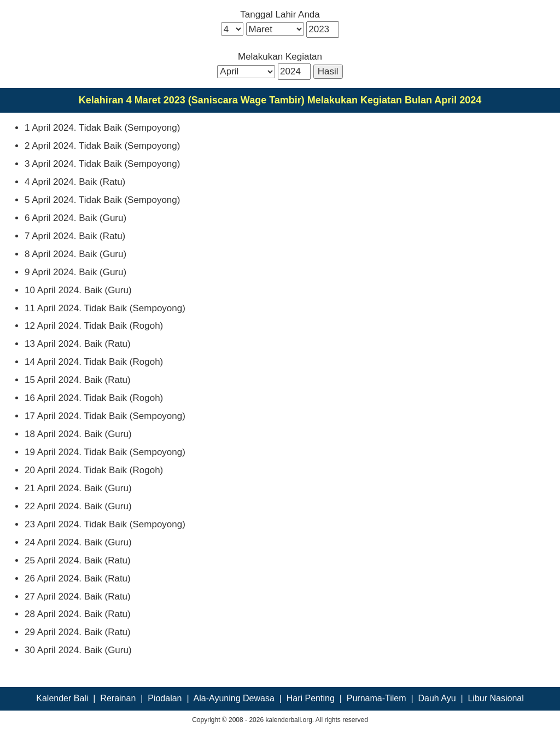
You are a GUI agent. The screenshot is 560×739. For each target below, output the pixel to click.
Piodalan (165, 698)
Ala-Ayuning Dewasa (234, 698)
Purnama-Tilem (377, 698)
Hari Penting (311, 698)
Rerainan (118, 698)
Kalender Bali (62, 698)
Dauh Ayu (437, 698)
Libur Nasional (495, 698)
